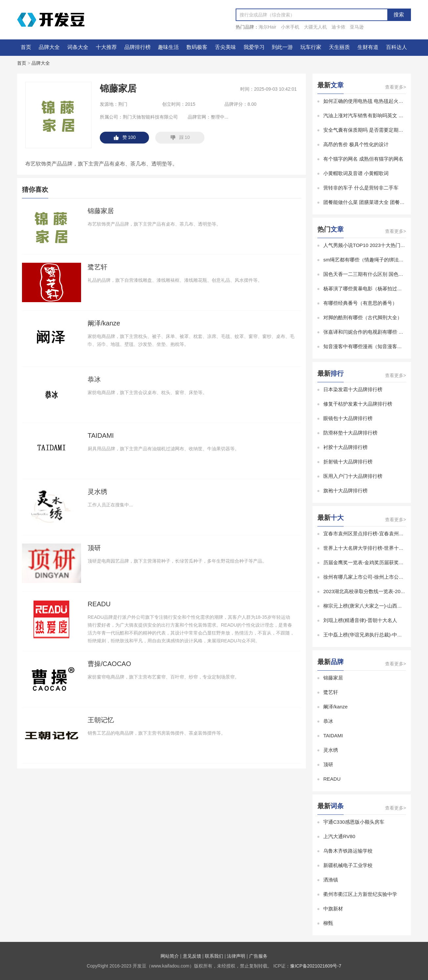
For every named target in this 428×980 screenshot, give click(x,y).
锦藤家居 (333, 678)
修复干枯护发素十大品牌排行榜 (358, 404)
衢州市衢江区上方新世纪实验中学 (360, 894)
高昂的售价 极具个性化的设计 (356, 144)
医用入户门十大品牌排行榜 (353, 476)
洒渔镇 (331, 880)
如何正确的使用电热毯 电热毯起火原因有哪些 (373, 101)
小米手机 (290, 27)
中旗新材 (333, 909)
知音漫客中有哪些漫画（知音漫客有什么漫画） (375, 346)
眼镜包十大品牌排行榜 (348, 418)
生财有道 (368, 47)
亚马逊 (357, 27)
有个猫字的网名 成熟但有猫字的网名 (363, 159)
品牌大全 (49, 47)
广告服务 (258, 956)
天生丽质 (339, 47)
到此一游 (282, 47)
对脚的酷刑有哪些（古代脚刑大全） (363, 317)
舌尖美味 (225, 47)
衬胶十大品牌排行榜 (345, 447)
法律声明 (236, 956)
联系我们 (214, 956)
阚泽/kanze (335, 707)
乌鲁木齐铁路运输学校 (348, 851)
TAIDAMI (333, 735)
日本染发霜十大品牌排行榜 (353, 389)
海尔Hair (267, 27)
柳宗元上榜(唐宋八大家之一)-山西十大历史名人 (375, 606)
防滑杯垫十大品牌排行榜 (350, 433)
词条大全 (78, 47)
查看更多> (396, 87)
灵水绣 (331, 750)
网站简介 (170, 956)
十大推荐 (106, 47)
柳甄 (328, 923)
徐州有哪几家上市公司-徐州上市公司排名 (368, 577)
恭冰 (328, 721)
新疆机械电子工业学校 (348, 865)
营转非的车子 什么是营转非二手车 (361, 188)
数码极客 (197, 47)
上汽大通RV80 (339, 836)
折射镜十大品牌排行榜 (348, 462)
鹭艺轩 (331, 692)
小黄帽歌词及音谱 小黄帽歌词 (356, 173)
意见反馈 (192, 956)
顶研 (328, 764)
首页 (26, 47)
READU (332, 779)
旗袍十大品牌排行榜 (345, 490)
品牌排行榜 (138, 47)
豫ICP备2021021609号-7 (316, 966)
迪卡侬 (338, 27)
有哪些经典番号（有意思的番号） (360, 303)
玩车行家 (311, 47)
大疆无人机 (315, 27)
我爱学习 (254, 47)
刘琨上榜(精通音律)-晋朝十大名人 (360, 620)
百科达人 (396, 47)
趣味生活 (168, 47)
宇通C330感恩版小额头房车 (354, 822)
